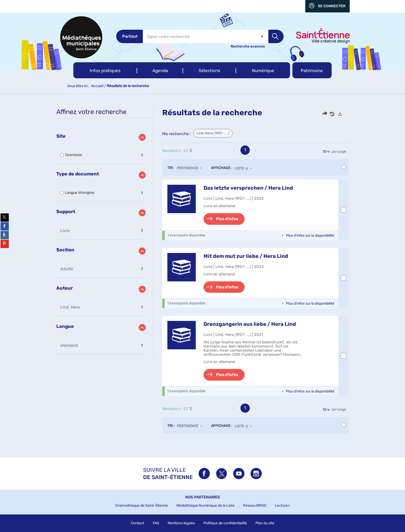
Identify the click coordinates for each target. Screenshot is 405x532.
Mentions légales (181, 523)
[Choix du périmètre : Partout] (130, 36)
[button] (105, 70)
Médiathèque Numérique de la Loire (205, 506)
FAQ (156, 523)
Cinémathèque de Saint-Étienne (142, 506)
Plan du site (265, 523)
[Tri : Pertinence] (191, 168)
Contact (138, 523)
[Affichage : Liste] (245, 168)
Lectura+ (282, 506)
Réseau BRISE (255, 506)
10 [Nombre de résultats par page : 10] (325, 152)
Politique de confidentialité (225, 523)
